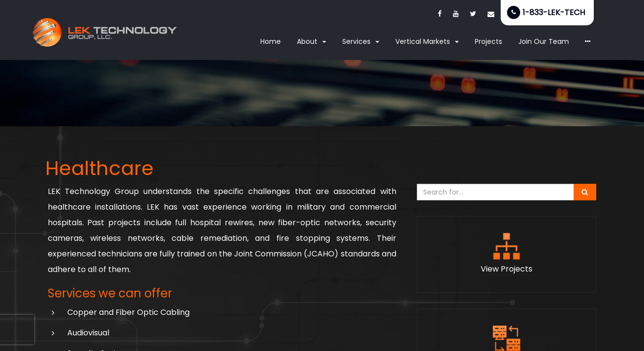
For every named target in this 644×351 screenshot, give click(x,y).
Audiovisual (88, 333)
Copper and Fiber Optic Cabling (128, 312)
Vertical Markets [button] (427, 41)
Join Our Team (544, 41)
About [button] (312, 41)
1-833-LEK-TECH (554, 12)
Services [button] (361, 41)
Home (271, 41)
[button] (588, 42)
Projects (488, 41)
